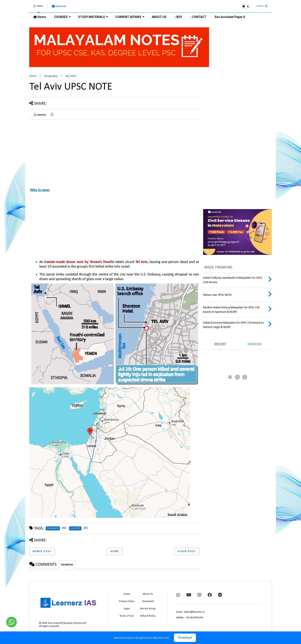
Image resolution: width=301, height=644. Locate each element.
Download (185, 638)
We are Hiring (148, 609)
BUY (178, 17)
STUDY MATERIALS (93, 17)
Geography (51, 76)
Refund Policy (148, 616)
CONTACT (198, 17)
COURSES (62, 17)
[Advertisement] (64, 152)
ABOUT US (159, 17)
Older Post (187, 551)
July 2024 (71, 76)
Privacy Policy (127, 601)
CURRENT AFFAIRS (130, 17)
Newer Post (42, 551)
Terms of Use (127, 616)
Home (40, 17)
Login (127, 609)
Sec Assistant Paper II (230, 17)
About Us (148, 594)
